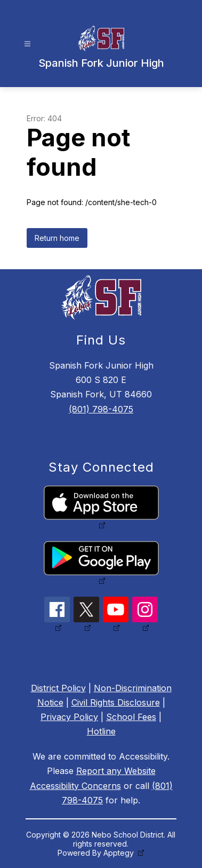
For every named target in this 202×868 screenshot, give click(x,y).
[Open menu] (27, 44)
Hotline (101, 731)
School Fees (131, 717)
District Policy (58, 688)
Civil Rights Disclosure (116, 702)
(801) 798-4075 (101, 409)
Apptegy (120, 853)
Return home (57, 238)
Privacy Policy (69, 717)
